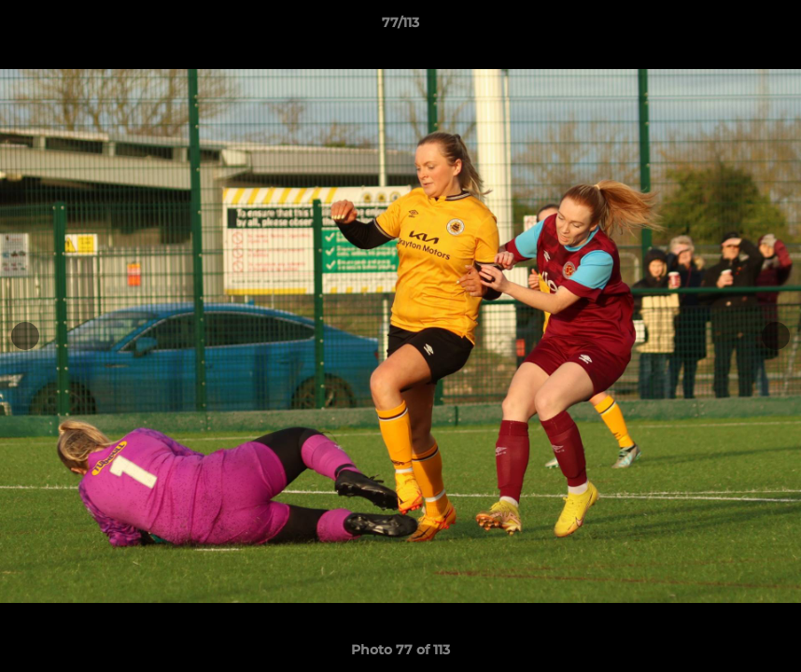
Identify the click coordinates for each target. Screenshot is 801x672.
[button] (767, 27)
